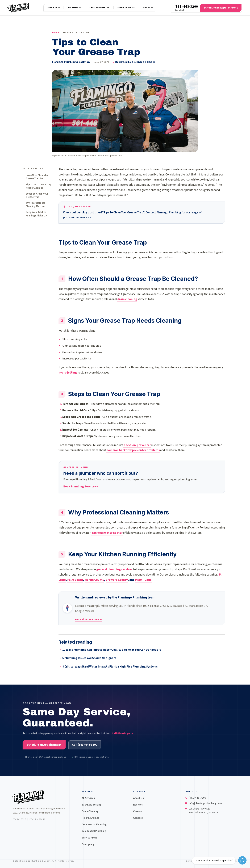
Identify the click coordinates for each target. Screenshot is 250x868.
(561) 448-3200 (186, 7)
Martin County (94, 580)
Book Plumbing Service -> (81, 488)
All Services (88, 798)
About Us (138, 798)
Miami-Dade (143, 580)
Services (52, 8)
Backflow (73, 8)
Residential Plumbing (94, 831)
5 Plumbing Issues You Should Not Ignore (89, 658)
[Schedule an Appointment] (221, 8)
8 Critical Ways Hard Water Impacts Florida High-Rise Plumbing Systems (110, 667)
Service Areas (125, 8)
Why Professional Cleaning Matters (36, 205)
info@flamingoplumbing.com (205, 803)
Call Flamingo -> (122, 737)
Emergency (88, 844)
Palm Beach (75, 580)
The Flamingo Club (99, 8)
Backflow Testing (92, 805)
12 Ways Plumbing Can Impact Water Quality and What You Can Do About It (112, 650)
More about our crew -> (89, 620)
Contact (138, 818)
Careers (138, 811)
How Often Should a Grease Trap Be (37, 177)
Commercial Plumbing (94, 824)
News (56, 32)
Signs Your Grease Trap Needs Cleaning (39, 186)
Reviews (138, 805)
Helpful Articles (90, 818)
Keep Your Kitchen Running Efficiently (36, 214)
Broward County (117, 580)
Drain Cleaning (90, 811)
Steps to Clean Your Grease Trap (37, 195)
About (147, 8)
